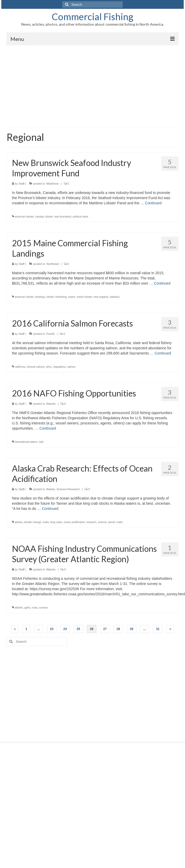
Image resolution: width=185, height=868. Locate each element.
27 (105, 629)
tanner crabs (115, 522)
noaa (35, 608)
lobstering (61, 297)
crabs (46, 522)
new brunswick (63, 217)
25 (78, 629)
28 (118, 629)
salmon (71, 367)
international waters (26, 442)
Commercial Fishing (93, 17)
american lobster (24, 217)
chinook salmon (35, 367)
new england (101, 297)
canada (40, 217)
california (20, 367)
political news (80, 217)
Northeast (53, 264)
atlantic (19, 608)
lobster (49, 217)
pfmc (49, 367)
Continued (153, 203)
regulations (60, 367)
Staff (22, 184)
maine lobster (84, 297)
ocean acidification (74, 522)
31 (158, 629)
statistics (115, 297)
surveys (43, 608)
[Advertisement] (93, 84)
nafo (41, 442)
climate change (32, 522)
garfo (27, 608)
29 (131, 629)
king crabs (56, 522)
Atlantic (51, 404)
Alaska (50, 489)
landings (40, 297)
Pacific (51, 334)
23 (52, 629)
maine (72, 297)
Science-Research (68, 489)
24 (65, 629)
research (91, 522)
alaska (19, 522)
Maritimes (53, 184)
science (102, 522)
